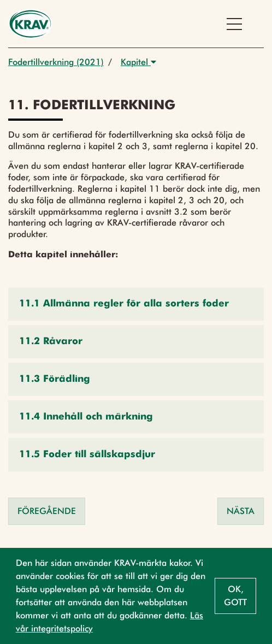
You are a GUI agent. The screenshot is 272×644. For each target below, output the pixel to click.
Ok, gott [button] (235, 596)
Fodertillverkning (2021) (56, 62)
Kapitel (138, 62)
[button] (136, 304)
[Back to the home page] (30, 24)
